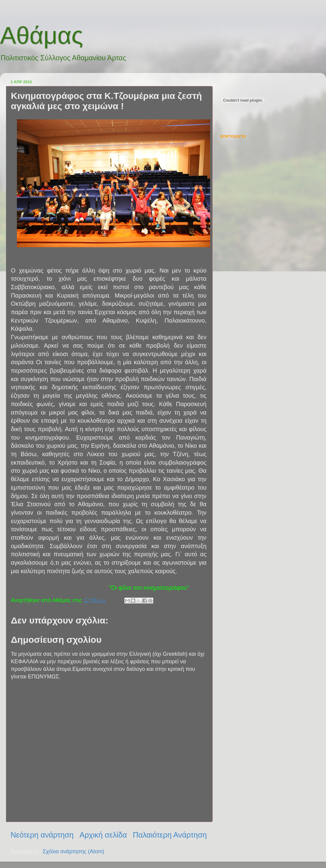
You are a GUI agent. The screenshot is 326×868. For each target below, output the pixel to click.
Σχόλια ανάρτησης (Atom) (73, 851)
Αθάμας (42, 35)
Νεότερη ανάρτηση (42, 835)
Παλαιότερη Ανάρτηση (170, 835)
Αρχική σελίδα (103, 835)
